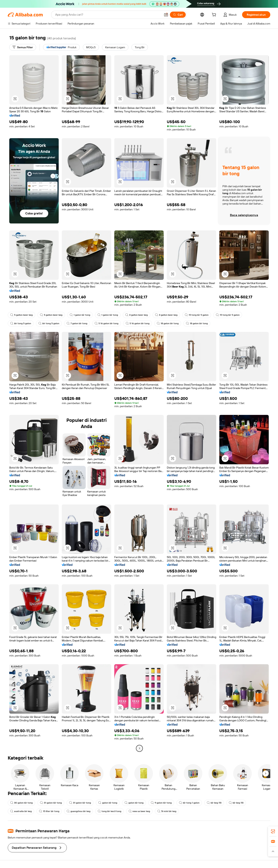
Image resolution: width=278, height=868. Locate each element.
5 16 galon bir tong (106, 323)
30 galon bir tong (21, 803)
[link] (273, 831)
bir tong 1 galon (189, 803)
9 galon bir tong (161, 803)
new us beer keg (139, 811)
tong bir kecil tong (109, 811)
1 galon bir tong (80, 315)
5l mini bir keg (167, 811)
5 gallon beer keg (21, 315)
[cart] (215, 15)
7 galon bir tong (77, 323)
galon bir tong (108, 803)
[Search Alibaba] (108, 15)
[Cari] (178, 15)
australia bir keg (21, 811)
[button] (166, 15)
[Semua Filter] (23, 47)
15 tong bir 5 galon (197, 315)
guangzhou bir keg (78, 811)
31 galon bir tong (51, 803)
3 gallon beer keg (136, 315)
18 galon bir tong (168, 323)
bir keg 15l (214, 803)
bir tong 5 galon (21, 323)
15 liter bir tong (49, 811)
